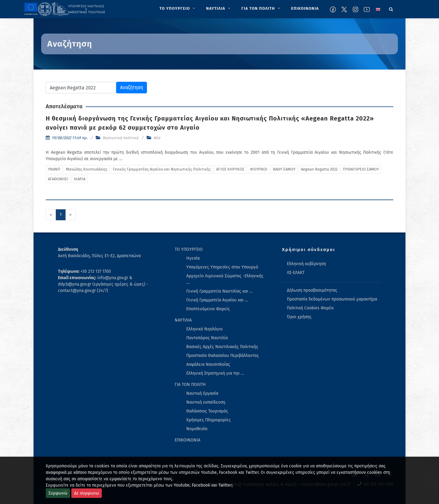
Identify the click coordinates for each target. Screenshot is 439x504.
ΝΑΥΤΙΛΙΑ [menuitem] (183, 320)
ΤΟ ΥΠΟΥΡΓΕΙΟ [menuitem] (189, 249)
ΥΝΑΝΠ (54, 169)
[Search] (391, 8)
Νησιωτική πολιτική (120, 138)
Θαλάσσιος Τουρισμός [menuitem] (207, 411)
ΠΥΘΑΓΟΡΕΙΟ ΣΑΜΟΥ (361, 169)
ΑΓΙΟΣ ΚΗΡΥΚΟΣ (230, 169)
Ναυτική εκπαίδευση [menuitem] (206, 402)
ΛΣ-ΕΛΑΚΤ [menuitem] (296, 273)
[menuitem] (178, 9)
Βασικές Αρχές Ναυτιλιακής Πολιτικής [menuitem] (222, 347)
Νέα (157, 138)
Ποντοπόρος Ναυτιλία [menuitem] (207, 338)
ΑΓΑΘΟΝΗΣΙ (58, 179)
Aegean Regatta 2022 (319, 169)
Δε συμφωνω (87, 493)
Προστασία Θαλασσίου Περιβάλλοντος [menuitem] (223, 356)
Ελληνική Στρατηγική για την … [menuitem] (215, 373)
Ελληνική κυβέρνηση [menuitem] (306, 264)
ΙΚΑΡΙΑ (80, 179)
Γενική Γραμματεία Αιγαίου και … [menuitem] (217, 300)
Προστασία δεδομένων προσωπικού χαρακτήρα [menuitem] (332, 299)
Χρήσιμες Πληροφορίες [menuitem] (209, 420)
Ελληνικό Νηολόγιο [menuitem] (204, 329)
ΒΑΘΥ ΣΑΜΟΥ (284, 169)
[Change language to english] (378, 9)
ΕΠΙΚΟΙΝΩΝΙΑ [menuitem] (187, 440)
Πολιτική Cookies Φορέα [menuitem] (310, 308)
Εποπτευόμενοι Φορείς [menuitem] (208, 309)
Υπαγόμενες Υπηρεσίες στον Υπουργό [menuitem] (222, 267)
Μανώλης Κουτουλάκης (87, 169)
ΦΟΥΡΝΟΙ (259, 169)
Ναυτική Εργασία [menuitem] (202, 393)
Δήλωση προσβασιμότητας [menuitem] (312, 290)
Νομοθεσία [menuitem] (197, 429)
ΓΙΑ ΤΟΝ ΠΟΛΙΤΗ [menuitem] (190, 385)
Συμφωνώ (58, 493)
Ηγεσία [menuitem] (193, 258)
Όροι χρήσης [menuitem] (299, 317)
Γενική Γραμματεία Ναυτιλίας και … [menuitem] (219, 291)
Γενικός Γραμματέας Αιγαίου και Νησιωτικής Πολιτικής (162, 169)
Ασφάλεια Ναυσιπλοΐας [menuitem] (208, 364)
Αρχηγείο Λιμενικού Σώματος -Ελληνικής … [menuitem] (225, 279)
